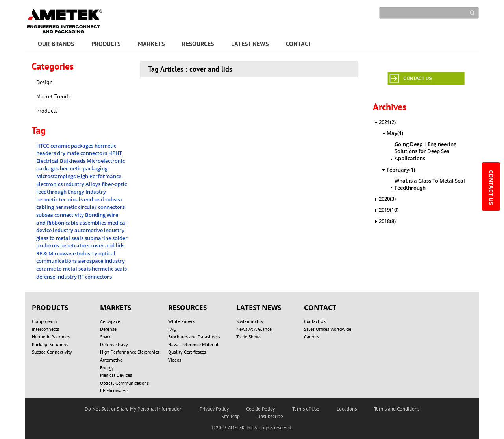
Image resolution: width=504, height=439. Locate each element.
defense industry (57, 277)
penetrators (75, 245)
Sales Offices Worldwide (328, 329)
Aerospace (110, 321)
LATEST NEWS (250, 44)
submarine (98, 238)
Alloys (94, 184)
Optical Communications (124, 383)
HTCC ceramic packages (65, 146)
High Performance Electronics (130, 352)
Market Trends (53, 96)
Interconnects (45, 329)
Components (44, 321)
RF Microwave (114, 390)
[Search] (429, 13)
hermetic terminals (60, 199)
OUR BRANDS (56, 44)
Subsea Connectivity (52, 352)
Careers (311, 337)
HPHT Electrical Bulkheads (79, 157)
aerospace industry (101, 261)
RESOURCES (198, 44)
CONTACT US (491, 188)
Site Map (231, 416)
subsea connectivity (61, 215)
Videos (175, 360)
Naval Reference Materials (194, 344)
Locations (347, 409)
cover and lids (107, 245)
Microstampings (57, 176)
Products (47, 111)
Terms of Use (306, 409)
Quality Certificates (187, 352)
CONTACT (299, 44)
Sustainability (250, 321)
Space (106, 337)
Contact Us (315, 321)
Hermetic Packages (51, 337)
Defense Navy (114, 344)
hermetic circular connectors (90, 207)
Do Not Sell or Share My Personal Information (133, 409)
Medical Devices (116, 375)
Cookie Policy (260, 409)
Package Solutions (50, 344)
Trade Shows (249, 337)
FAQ (172, 329)
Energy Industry (87, 192)
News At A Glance (254, 329)
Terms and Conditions (397, 409)
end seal (94, 199)
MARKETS (151, 44)
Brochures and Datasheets (194, 337)
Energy (107, 368)
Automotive (111, 360)
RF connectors (95, 277)
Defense (108, 329)
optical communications (76, 257)
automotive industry (99, 230)
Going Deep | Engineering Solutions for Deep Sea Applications (425, 151)
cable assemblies (86, 223)
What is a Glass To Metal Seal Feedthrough (430, 184)
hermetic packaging (84, 168)
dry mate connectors (83, 153)
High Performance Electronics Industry (79, 180)
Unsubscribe (270, 416)
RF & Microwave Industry (67, 253)
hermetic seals (109, 269)
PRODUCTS (106, 44)
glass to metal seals (60, 238)
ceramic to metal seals (64, 269)
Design (44, 82)
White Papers (181, 321)
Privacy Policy (214, 409)
